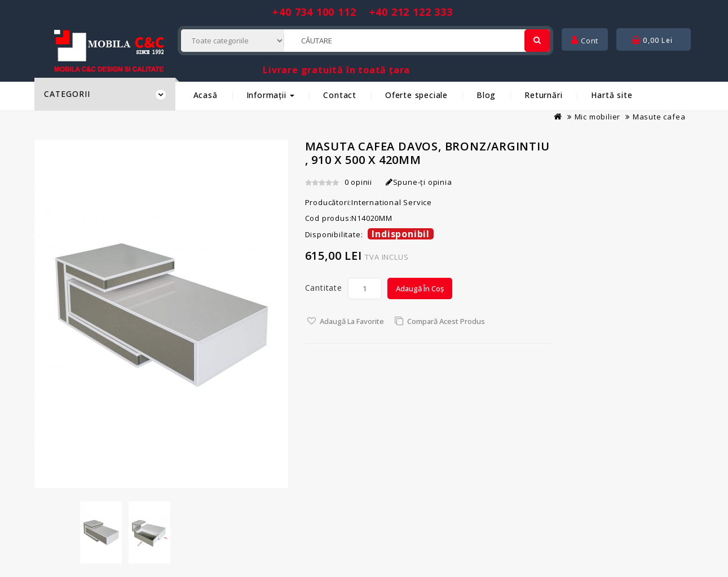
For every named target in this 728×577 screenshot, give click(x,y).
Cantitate (324, 288)
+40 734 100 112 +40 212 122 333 (362, 12)
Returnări (543, 95)
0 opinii (358, 182)
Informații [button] (271, 95)
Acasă (206, 95)
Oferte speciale (416, 95)
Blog (486, 95)
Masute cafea (659, 117)
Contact (340, 95)
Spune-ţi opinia (419, 182)
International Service (392, 202)
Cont (585, 41)
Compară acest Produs (446, 321)
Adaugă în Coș (420, 288)
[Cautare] (537, 41)
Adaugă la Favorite (352, 321)
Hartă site (612, 95)
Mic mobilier (598, 117)
